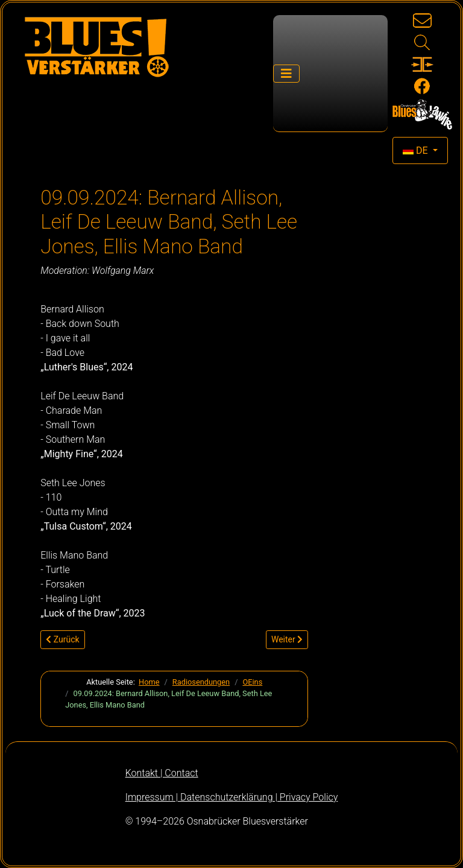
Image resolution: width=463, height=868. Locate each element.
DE (417, 150)
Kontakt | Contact (162, 773)
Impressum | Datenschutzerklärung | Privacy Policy (232, 797)
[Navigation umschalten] (286, 74)
